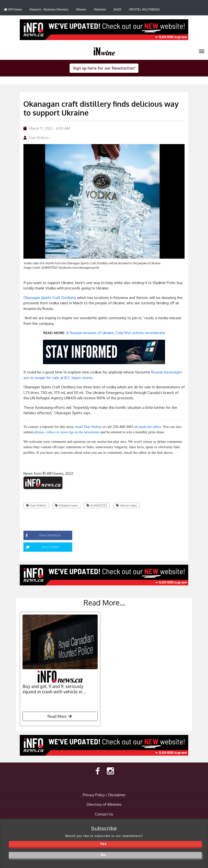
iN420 (117, 10)
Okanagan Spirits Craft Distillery (49, 298)
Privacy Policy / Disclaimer (104, 795)
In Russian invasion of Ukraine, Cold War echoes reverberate (116, 333)
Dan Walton (39, 138)
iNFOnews (13, 10)
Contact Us (104, 814)
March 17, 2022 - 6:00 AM (47, 128)
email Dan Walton (88, 427)
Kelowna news (66, 505)
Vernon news (126, 505)
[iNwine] (202, 51)
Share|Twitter (51, 547)
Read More (60, 716)
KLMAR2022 (97, 505)
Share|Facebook (50, 535)
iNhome (81, 10)
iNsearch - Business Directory (49, 10)
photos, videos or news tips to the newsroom (67, 432)
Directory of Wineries (104, 804)
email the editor (150, 427)
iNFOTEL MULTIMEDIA (145, 10)
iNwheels (100, 10)
